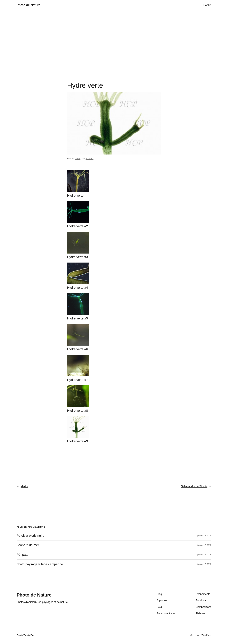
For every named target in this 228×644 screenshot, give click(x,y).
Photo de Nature (28, 5)
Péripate (22, 555)
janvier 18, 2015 (204, 536)
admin (78, 159)
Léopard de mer (28, 545)
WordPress (206, 635)
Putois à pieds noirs (30, 536)
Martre (24, 486)
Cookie (207, 5)
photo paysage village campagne (40, 564)
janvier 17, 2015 (204, 545)
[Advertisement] (114, 41)
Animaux (90, 159)
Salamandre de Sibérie (194, 486)
